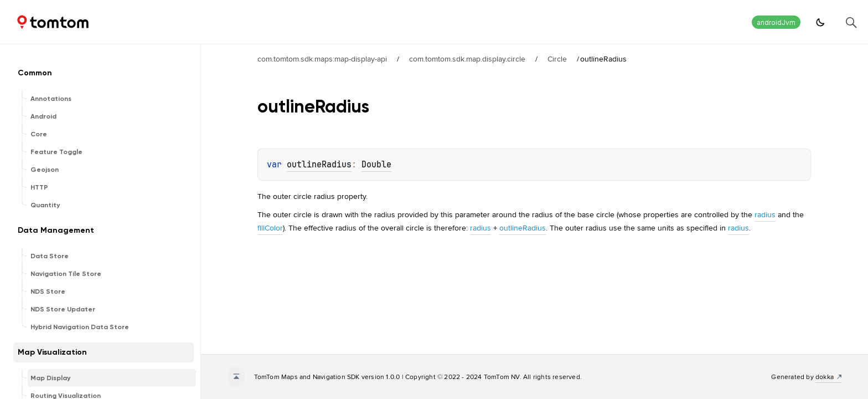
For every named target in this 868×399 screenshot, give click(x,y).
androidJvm (776, 22)
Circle (557, 59)
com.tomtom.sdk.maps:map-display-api (322, 59)
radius (765, 214)
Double (376, 165)
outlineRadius (319, 165)
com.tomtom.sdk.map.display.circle (467, 59)
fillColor (270, 228)
